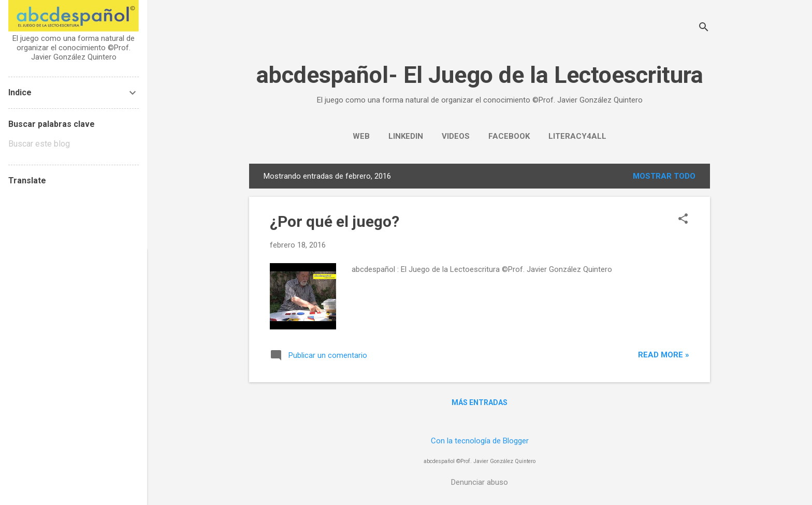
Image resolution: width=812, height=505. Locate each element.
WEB (361, 136)
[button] (683, 220)
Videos (456, 136)
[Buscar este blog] (74, 144)
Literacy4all (577, 136)
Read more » (664, 355)
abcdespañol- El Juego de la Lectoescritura (480, 75)
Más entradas (480, 402)
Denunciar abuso (480, 482)
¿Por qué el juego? (335, 221)
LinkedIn (406, 136)
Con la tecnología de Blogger (480, 441)
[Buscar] (704, 28)
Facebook (509, 136)
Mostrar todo (664, 176)
